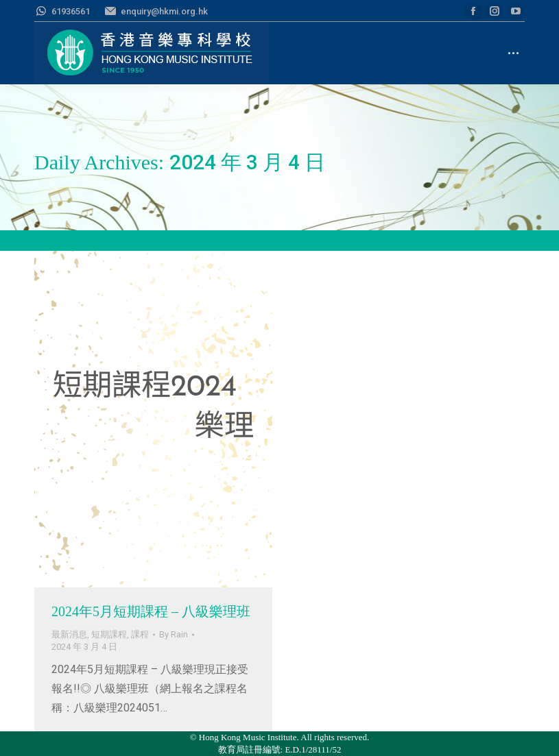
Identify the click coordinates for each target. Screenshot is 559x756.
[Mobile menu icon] (513, 53)
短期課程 (109, 634)
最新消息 (69, 634)
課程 (140, 634)
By (174, 634)
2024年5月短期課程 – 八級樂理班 (151, 611)
